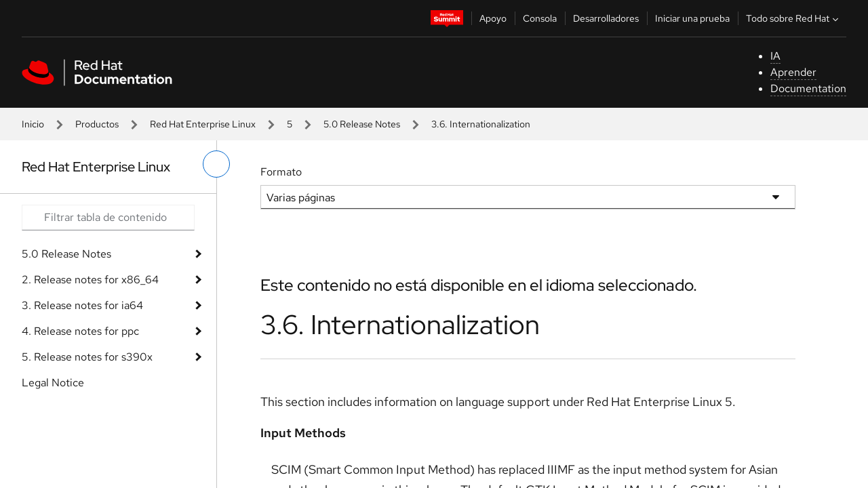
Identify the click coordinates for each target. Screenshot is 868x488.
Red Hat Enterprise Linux (203, 124)
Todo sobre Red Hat (794, 18)
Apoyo (493, 18)
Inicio (33, 124)
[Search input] (108, 218)
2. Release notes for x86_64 (90, 280)
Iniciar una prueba (692, 18)
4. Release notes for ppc (80, 331)
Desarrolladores (606, 18)
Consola (540, 18)
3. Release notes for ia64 (82, 305)
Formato (281, 172)
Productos (97, 124)
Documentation (808, 88)
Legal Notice (53, 383)
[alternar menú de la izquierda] (216, 164)
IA (775, 56)
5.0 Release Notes (362, 124)
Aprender (793, 72)
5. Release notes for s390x (87, 357)
